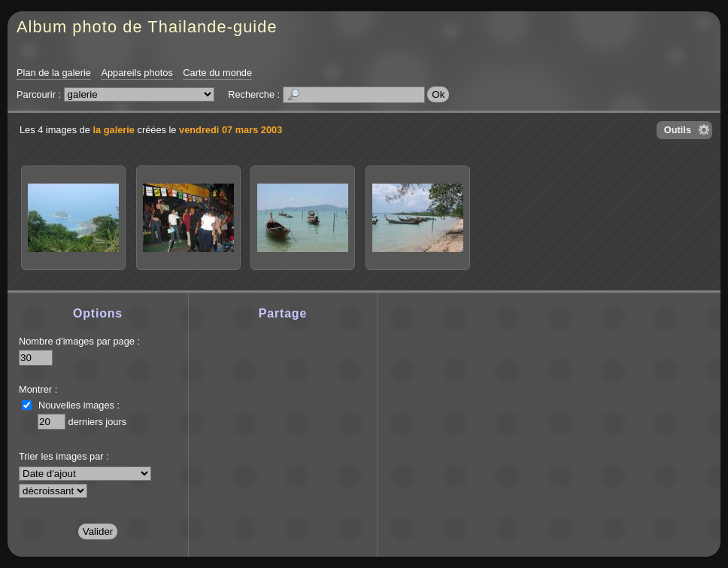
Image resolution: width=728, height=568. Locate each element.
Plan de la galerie (54, 73)
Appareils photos (136, 73)
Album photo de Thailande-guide (147, 27)
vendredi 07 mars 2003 (231, 130)
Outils (678, 130)
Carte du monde (217, 73)
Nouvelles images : (79, 405)
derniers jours (98, 422)
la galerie (114, 130)
